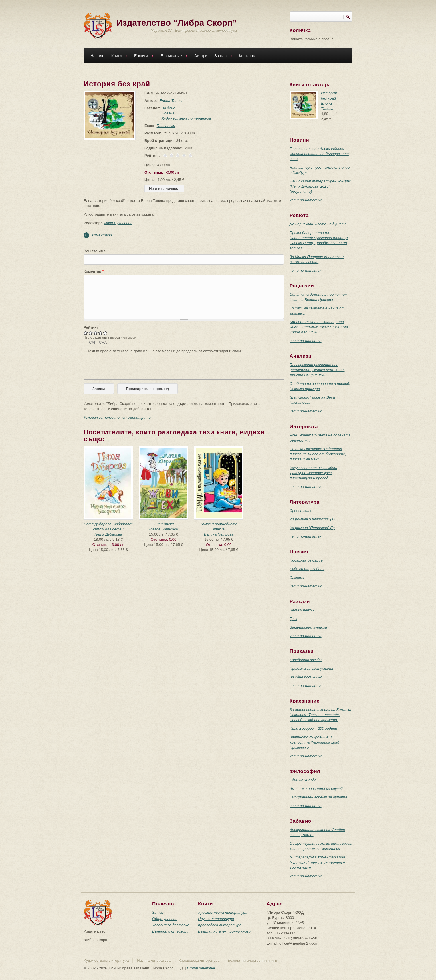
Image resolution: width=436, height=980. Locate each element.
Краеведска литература (220, 925)
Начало (97, 56)
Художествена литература (186, 118)
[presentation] (131, 365)
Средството (301, 511)
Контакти (247, 56)
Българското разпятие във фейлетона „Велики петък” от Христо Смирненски (317, 370)
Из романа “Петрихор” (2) (312, 528)
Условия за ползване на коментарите (117, 417)
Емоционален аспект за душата (318, 797)
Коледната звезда (306, 660)
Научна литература (216, 919)
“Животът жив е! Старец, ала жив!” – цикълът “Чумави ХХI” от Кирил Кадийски (319, 327)
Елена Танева (171, 101)
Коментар (94, 271)
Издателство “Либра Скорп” (177, 23)
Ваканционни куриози (308, 627)
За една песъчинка (306, 677)
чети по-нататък (306, 200)
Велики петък (302, 610)
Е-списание (173, 56)
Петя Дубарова (108, 534)
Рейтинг (91, 327)
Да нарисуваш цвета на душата (318, 224)
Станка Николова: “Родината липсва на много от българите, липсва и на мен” (318, 454)
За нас (222, 56)
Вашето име (95, 251)
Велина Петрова (219, 534)
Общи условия (165, 919)
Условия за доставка (171, 925)
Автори (201, 56)
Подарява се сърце (306, 560)
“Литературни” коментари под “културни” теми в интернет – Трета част (317, 862)
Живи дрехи (164, 524)
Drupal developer (201, 968)
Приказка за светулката (311, 668)
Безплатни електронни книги (224, 931)
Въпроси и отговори (170, 931)
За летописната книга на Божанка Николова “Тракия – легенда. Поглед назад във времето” (320, 715)
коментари (102, 235)
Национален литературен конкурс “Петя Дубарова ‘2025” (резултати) (320, 186)
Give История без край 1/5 (86, 333)
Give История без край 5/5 (105, 333)
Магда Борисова (163, 529)
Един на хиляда (303, 780)
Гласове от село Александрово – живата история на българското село (319, 154)
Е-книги (142, 56)
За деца (169, 108)
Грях (293, 619)
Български (166, 126)
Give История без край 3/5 (96, 333)
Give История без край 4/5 (101, 333)
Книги (118, 56)
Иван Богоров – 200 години (313, 728)
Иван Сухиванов (118, 223)
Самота (297, 578)
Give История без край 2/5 (91, 333)
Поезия (168, 113)
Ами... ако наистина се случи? (316, 789)
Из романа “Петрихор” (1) (312, 519)
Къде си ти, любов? (307, 569)
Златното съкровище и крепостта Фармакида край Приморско (314, 742)
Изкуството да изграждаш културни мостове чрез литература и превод (313, 473)
